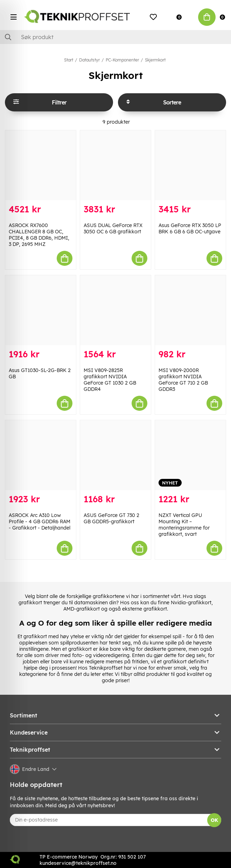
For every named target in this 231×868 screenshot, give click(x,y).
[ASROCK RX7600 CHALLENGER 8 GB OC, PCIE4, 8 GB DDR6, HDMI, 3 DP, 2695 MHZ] (41, 165)
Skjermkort (155, 60)
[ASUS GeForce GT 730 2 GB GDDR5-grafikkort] (115, 455)
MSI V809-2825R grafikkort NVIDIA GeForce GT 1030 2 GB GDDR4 (110, 380)
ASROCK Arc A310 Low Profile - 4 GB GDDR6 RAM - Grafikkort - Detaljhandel (40, 521)
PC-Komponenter (122, 60)
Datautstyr (89, 60)
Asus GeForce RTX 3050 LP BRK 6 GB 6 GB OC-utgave (190, 228)
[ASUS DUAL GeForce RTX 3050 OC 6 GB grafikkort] (115, 165)
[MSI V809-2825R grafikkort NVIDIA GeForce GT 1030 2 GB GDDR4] (115, 310)
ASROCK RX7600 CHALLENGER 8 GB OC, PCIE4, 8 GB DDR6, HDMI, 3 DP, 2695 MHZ (39, 235)
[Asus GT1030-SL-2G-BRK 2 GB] (41, 310)
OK (214, 820)
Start (69, 60)
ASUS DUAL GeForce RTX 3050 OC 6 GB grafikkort (113, 228)
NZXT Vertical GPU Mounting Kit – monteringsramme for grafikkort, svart (184, 525)
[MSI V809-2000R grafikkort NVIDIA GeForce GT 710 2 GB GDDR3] (190, 310)
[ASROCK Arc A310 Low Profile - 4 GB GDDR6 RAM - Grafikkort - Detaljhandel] (41, 455)
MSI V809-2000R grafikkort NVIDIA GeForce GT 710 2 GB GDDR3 (183, 380)
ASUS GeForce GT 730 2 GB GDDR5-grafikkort (111, 518)
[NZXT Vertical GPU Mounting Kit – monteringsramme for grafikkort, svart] (190, 455)
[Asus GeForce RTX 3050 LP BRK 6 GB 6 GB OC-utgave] (190, 165)
